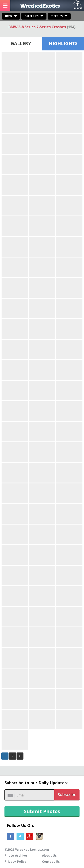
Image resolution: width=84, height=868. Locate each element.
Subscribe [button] (67, 794)
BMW (9, 16)
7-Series (57, 16)
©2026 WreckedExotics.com (27, 849)
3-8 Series (31, 16)
